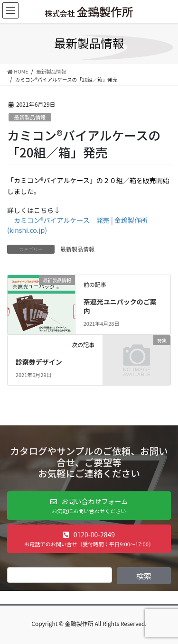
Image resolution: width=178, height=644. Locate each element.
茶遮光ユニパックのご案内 (120, 306)
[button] (89, 506)
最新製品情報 (30, 117)
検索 (144, 576)
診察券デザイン (39, 362)
